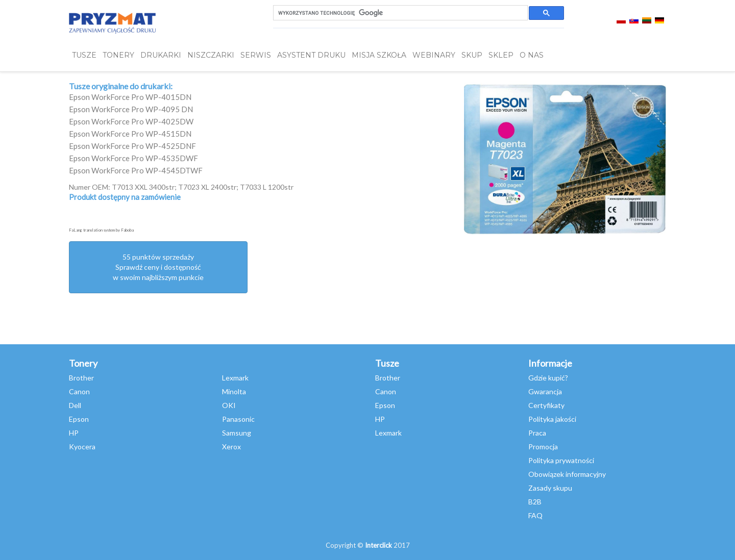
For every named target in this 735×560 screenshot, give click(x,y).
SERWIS (256, 55)
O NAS (532, 55)
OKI (229, 405)
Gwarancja (545, 391)
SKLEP (501, 55)
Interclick (378, 545)
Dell (75, 405)
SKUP (472, 55)
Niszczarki (211, 55)
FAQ (535, 515)
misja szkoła (379, 55)
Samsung (237, 433)
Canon (79, 391)
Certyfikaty (546, 405)
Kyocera (82, 447)
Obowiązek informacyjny (567, 474)
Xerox (231, 447)
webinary (434, 55)
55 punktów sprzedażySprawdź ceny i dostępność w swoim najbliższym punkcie (158, 267)
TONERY (118, 55)
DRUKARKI (161, 55)
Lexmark (235, 378)
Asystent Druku (311, 55)
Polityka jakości (552, 419)
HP (74, 433)
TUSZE (84, 55)
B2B (535, 502)
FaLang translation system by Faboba (101, 230)
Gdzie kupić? (548, 378)
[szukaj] (399, 13)
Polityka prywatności (561, 460)
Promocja (543, 447)
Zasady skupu (550, 488)
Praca (537, 433)
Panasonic (238, 419)
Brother (81, 378)
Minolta (234, 391)
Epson (79, 419)
